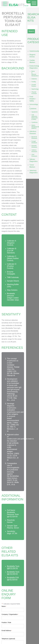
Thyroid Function (34, 93)
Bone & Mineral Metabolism (35, 74)
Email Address (7, 630)
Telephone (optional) (8, 639)
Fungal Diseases (34, 142)
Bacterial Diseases (34, 138)
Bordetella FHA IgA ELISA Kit (13, 579)
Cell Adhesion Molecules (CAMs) (35, 117)
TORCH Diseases (34, 151)
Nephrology (35, 89)
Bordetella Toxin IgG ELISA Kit (13, 573)
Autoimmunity (34, 51)
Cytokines (35, 122)
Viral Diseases (34, 155)
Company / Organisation (10, 614)
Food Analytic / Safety (33, 99)
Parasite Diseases (34, 146)
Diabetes (34, 79)
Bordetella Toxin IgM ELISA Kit (13, 567)
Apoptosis (35, 112)
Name (4, 606)
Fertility (34, 82)
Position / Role (6, 622)
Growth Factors (34, 85)
